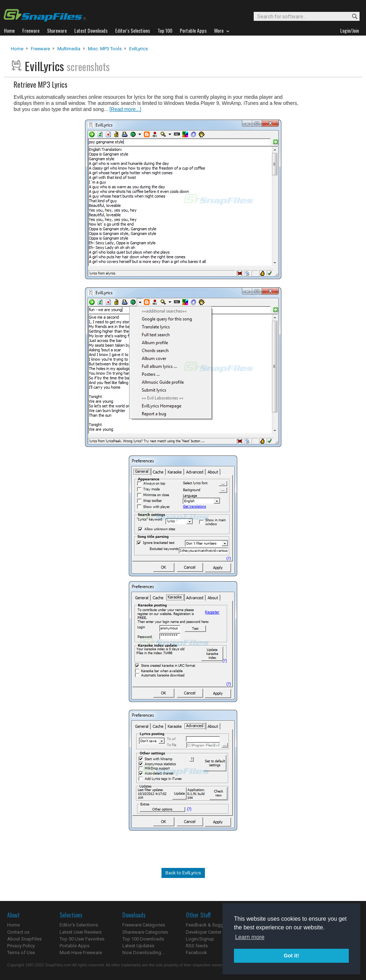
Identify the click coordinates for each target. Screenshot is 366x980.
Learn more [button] (250, 937)
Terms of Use (21, 953)
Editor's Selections (79, 925)
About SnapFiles (24, 939)
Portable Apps (74, 946)
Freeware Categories (144, 925)
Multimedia (69, 49)
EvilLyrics (139, 49)
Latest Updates (138, 946)
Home (17, 49)
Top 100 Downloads (143, 939)
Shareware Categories (145, 932)
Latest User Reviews (81, 932)
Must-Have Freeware (81, 953)
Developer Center (204, 932)
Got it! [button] (291, 956)
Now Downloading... (143, 953)
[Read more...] (125, 109)
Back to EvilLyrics (183, 873)
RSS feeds (197, 946)
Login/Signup (200, 939)
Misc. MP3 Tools (105, 49)
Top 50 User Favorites (82, 939)
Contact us (18, 932)
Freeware (40, 49)
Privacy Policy (21, 946)
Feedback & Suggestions (212, 925)
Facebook (196, 953)
